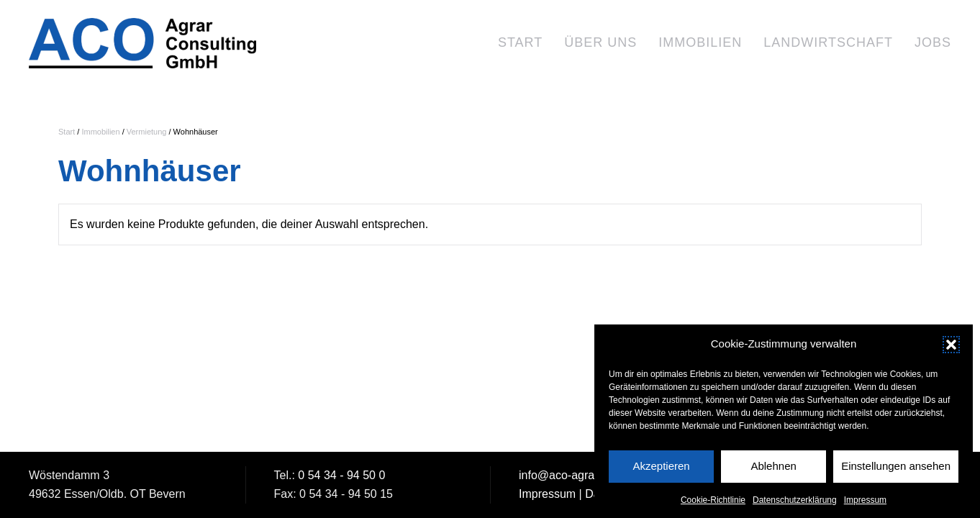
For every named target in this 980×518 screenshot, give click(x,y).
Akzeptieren (661, 470)
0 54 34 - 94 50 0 (341, 475)
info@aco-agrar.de (566, 475)
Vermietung (147, 132)
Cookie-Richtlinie (713, 504)
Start (520, 42)
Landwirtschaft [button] (828, 42)
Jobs (933, 42)
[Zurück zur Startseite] (144, 43)
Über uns (600, 42)
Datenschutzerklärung (795, 504)
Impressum (865, 504)
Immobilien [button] (700, 42)
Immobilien (100, 132)
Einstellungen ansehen (896, 470)
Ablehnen (773, 470)
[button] (951, 348)
